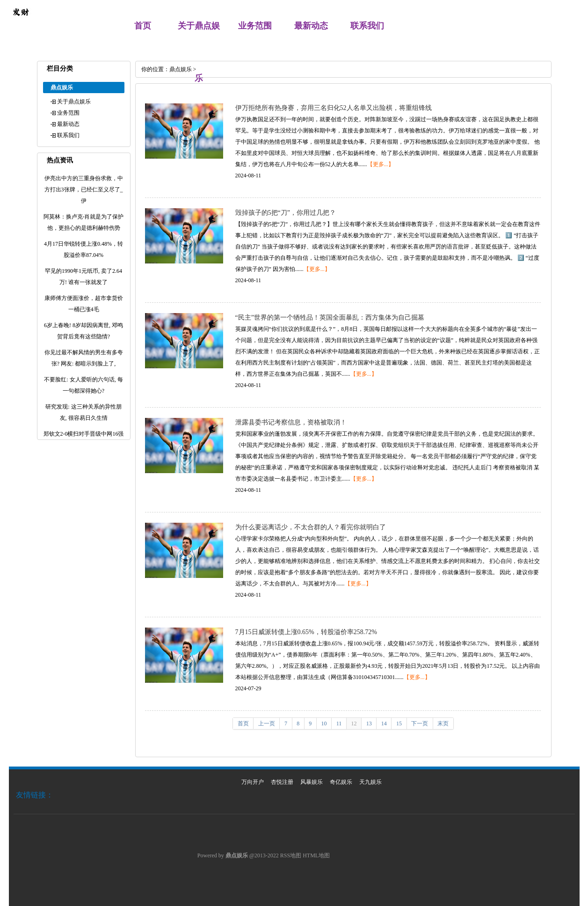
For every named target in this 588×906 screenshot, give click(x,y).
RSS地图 (291, 855)
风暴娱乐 (312, 782)
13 (369, 723)
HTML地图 (316, 855)
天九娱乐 (370, 782)
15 (399, 723)
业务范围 (255, 26)
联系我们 (367, 26)
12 (354, 723)
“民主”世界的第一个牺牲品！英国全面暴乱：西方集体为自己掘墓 (330, 318)
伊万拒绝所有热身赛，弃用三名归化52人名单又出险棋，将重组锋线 (334, 108)
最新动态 (311, 26)
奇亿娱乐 (341, 782)
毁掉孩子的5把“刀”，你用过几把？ (286, 213)
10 (324, 723)
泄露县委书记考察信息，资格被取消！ (291, 422)
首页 (143, 26)
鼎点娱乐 (181, 69)
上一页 (267, 723)
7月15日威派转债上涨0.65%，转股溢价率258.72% (306, 632)
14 (384, 723)
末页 (443, 723)
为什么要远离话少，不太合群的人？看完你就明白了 (311, 527)
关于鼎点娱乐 (74, 102)
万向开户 (253, 782)
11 (339, 723)
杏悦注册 (282, 782)
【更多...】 (381, 164)
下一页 (420, 723)
